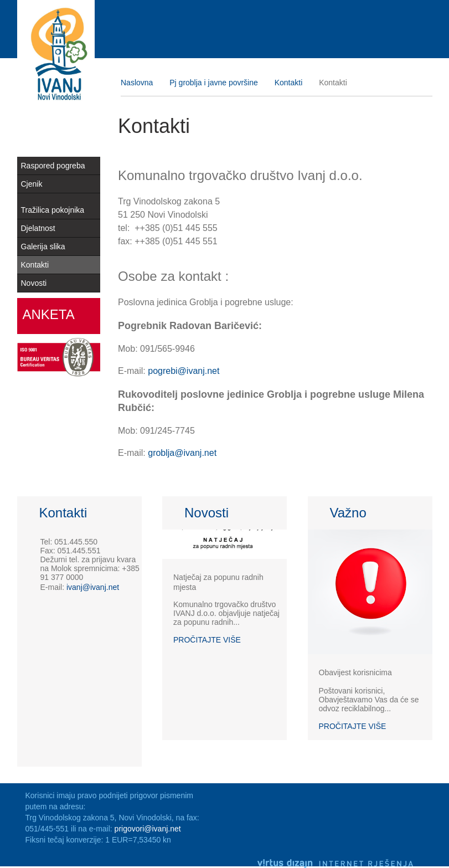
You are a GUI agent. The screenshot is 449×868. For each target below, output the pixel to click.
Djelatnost (38, 228)
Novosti (34, 283)
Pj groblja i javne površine (214, 83)
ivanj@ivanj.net (93, 587)
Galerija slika (43, 246)
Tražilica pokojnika (53, 210)
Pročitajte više (207, 640)
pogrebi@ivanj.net (184, 371)
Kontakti (35, 265)
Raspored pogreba (53, 166)
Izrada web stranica (430, 848)
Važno (348, 513)
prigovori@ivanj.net (148, 829)
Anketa (49, 314)
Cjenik (32, 184)
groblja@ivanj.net (182, 453)
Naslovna (137, 83)
